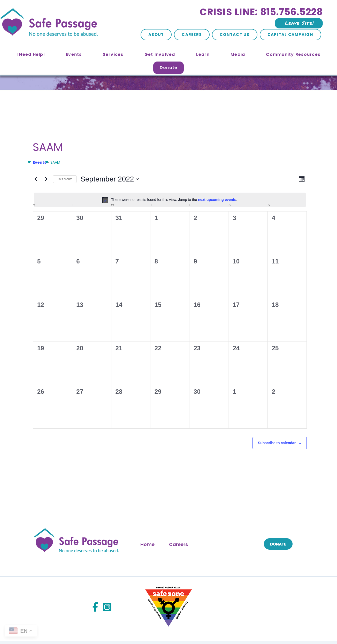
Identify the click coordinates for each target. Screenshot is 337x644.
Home (147, 521)
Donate (169, 68)
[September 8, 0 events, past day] (170, 255)
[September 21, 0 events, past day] (129, 336)
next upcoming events (130, 162)
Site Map (118, 628)
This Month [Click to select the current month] (170, 424)
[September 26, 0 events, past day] (48, 377)
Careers (192, 35)
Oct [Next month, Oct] (308, 424)
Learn (203, 54)
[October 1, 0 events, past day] (251, 377)
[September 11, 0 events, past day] (292, 255)
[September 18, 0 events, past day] (292, 296)
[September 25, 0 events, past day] (292, 336)
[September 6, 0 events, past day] (88, 255)
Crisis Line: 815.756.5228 (261, 12)
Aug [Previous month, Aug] (32, 424)
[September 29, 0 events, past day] (170, 377)
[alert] (170, 162)
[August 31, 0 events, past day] (129, 214)
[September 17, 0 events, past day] (251, 296)
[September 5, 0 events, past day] (48, 255)
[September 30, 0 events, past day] (211, 377)
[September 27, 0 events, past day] (88, 377)
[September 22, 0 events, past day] (170, 336)
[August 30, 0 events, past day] (88, 214)
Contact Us (235, 35)
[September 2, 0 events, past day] (211, 214)
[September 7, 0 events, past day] (129, 255)
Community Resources (293, 54)
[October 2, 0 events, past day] (292, 377)
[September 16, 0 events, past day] (211, 296)
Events (74, 54)
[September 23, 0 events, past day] (211, 336)
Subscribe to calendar (167, 441)
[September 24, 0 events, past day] (251, 336)
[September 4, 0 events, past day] (292, 214)
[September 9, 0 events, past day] (211, 255)
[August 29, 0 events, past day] (48, 214)
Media (238, 54)
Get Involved (160, 54)
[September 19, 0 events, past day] (48, 336)
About (156, 35)
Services (113, 54)
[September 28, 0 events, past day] (129, 377)
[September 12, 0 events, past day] (48, 296)
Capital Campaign (290, 35)
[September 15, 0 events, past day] (170, 296)
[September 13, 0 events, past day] (88, 296)
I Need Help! (31, 54)
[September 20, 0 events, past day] (88, 336)
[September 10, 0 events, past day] (251, 255)
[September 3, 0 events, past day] (251, 214)
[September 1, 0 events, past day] (170, 214)
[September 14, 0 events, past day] (129, 296)
